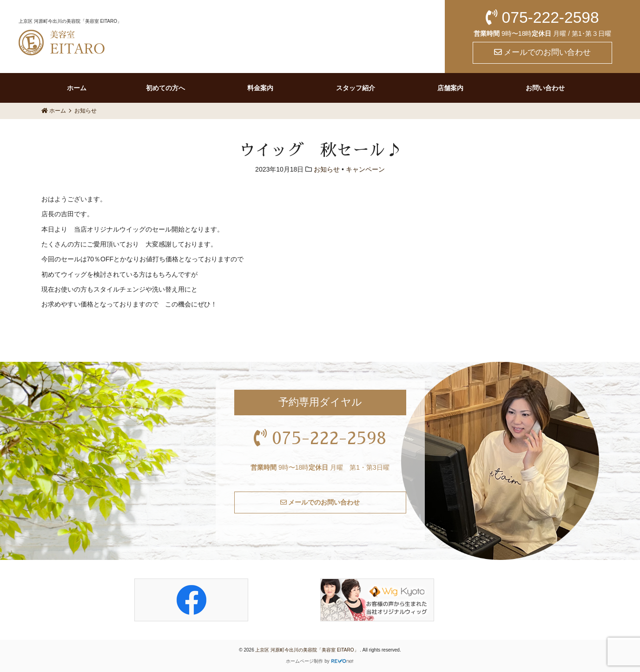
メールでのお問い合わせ (543, 52)
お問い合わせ (545, 88)
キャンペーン (365, 169)
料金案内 (260, 88)
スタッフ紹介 (356, 88)
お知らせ (327, 169)
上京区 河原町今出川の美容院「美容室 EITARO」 (307, 650)
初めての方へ (165, 88)
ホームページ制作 (304, 661)
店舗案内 (450, 88)
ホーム (77, 88)
